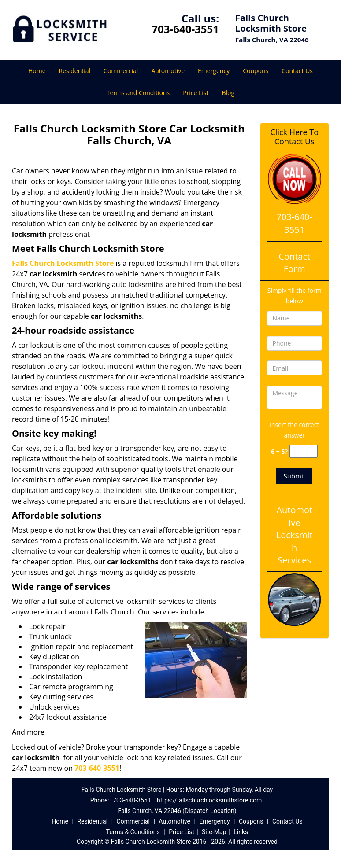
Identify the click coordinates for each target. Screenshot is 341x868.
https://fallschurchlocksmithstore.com (209, 800)
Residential (75, 71)
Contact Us (297, 71)
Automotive (168, 71)
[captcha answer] (304, 451)
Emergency (214, 71)
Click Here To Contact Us (295, 137)
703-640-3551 (185, 29)
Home (37, 71)
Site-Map (214, 832)
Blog (228, 93)
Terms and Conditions (138, 93)
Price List (196, 93)
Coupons (256, 71)
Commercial (121, 71)
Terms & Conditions (133, 832)
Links (241, 832)
